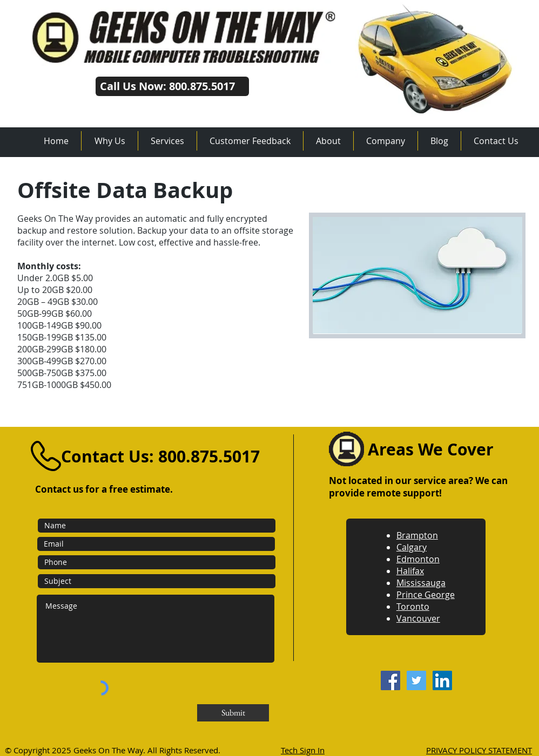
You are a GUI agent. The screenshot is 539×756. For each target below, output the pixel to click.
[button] (167, 141)
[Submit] (233, 713)
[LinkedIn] (442, 680)
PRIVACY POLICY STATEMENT (479, 750)
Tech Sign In (303, 750)
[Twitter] (416, 680)
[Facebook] (390, 680)
